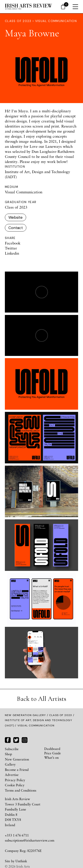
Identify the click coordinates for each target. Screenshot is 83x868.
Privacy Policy (15, 780)
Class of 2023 (61, 715)
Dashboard (52, 749)
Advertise (12, 775)
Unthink (21, 861)
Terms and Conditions (21, 790)
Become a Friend (17, 770)
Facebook (13, 243)
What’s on (51, 757)
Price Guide (53, 753)
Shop (8, 754)
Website (15, 217)
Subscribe (12, 749)
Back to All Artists (41, 699)
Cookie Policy (15, 785)
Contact (16, 228)
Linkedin (12, 253)
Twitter (11, 248)
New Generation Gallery (25, 715)
